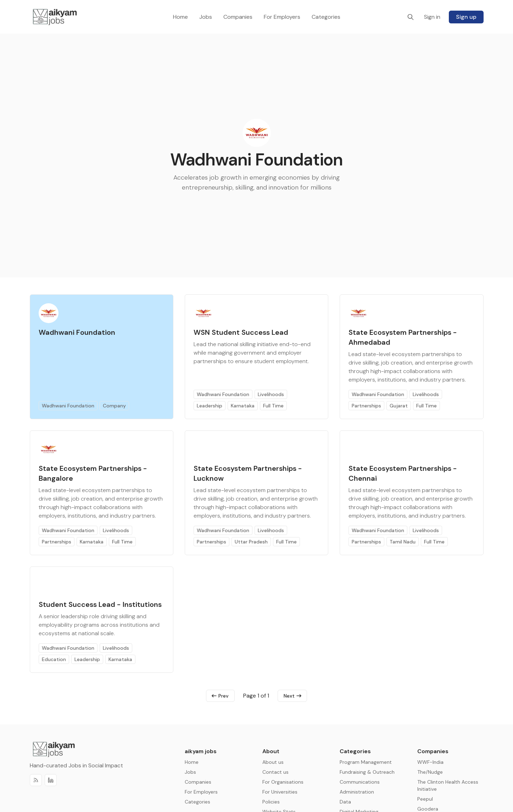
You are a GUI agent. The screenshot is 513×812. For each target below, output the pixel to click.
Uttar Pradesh (251, 542)
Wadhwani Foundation (77, 332)
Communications (360, 782)
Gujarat (399, 406)
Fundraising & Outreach (367, 772)
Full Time (273, 406)
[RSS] (36, 781)
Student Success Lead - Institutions (100, 604)
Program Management (366, 762)
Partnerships (366, 406)
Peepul (425, 799)
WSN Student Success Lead (241, 332)
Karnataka (243, 406)
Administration (357, 792)
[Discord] (51, 781)
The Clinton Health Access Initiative (448, 785)
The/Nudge (430, 772)
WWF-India (430, 762)
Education (54, 659)
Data (345, 802)
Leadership (210, 406)
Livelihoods (271, 394)
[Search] (411, 17)
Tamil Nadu (403, 542)
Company (114, 406)
